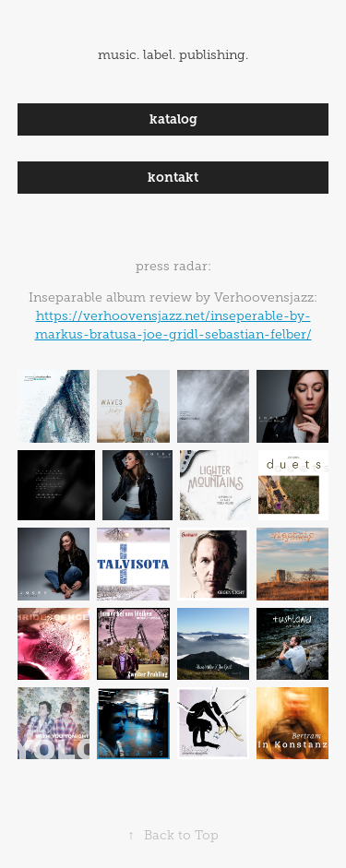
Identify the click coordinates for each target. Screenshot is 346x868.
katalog (173, 119)
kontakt (173, 177)
